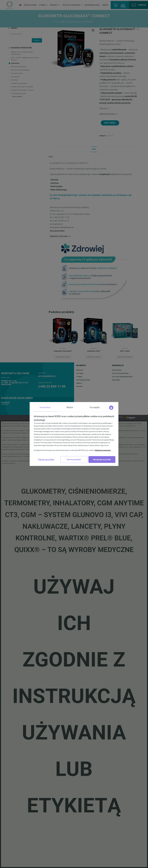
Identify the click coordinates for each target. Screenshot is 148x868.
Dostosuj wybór (74, 459)
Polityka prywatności (103, 450)
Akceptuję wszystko (102, 459)
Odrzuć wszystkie (46, 459)
